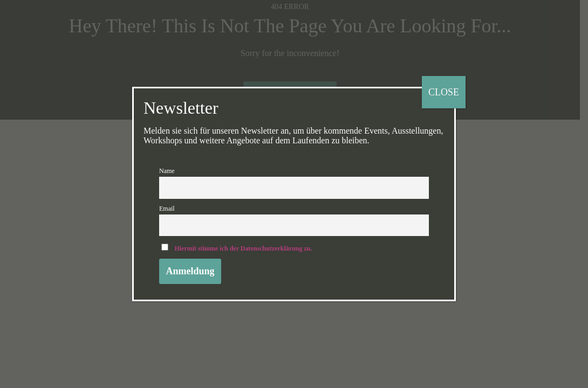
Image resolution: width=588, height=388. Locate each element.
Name (167, 171)
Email (167, 209)
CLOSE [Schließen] (444, 92)
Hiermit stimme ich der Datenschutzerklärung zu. (243, 248)
